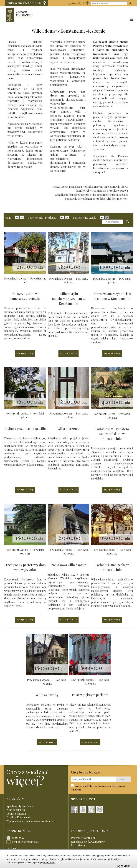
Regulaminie (49, 863)
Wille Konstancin (16, 810)
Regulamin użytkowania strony (88, 842)
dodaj (123, 779)
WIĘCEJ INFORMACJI (25, 353)
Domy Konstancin (16, 814)
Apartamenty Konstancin (20, 806)
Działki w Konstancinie (19, 817)
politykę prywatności (95, 786)
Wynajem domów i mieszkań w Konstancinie (31, 821)
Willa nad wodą (47, 695)
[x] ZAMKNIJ (124, 866)
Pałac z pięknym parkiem (90, 695)
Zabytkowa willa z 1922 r (68, 565)
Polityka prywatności (83, 838)
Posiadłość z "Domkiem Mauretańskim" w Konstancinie (112, 434)
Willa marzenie (68, 429)
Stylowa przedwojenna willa (25, 429)
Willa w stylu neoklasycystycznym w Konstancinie (68, 299)
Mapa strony (78, 845)
